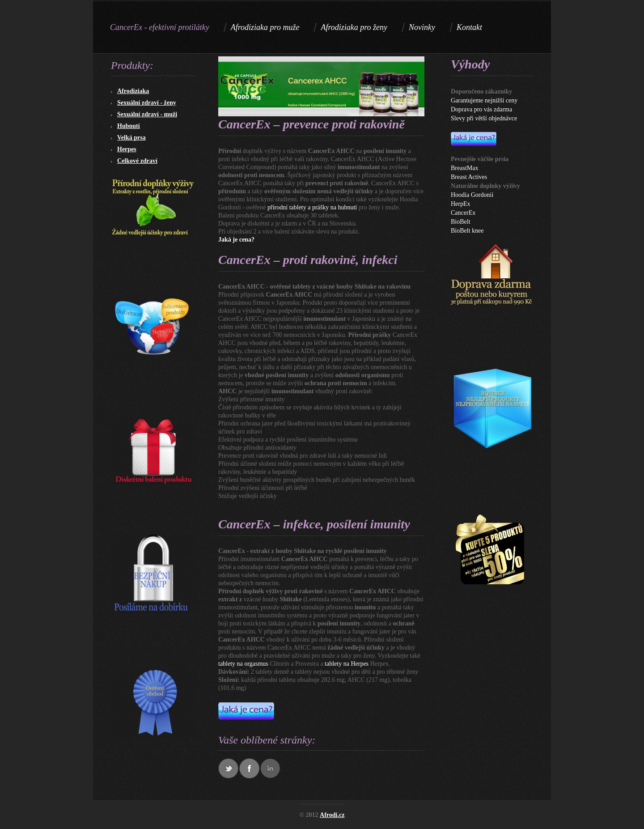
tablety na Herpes (347, 664)
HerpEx (461, 204)
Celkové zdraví (137, 161)
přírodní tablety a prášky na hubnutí (312, 207)
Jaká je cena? (236, 240)
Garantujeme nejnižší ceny (484, 100)
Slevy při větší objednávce (484, 118)
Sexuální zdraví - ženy (147, 103)
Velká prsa (131, 138)
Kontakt (469, 27)
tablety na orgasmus (243, 664)
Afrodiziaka (133, 91)
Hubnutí (129, 126)
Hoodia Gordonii (472, 195)
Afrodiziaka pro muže (265, 27)
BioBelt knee (467, 231)
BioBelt (461, 222)
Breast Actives (469, 177)
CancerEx (463, 213)
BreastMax (464, 168)
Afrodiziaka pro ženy (354, 27)
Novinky (422, 27)
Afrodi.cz (332, 815)
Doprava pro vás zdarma (481, 109)
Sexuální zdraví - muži (147, 114)
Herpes (127, 149)
